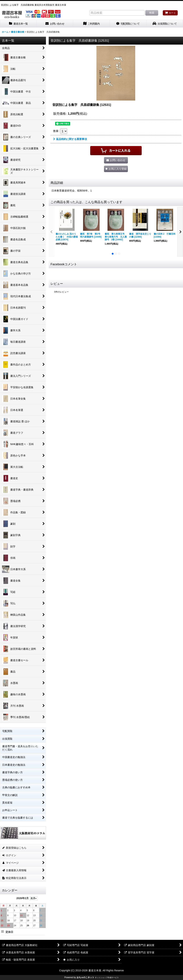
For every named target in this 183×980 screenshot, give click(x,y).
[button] (116, 169)
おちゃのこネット (85, 977)
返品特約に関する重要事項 (70, 139)
